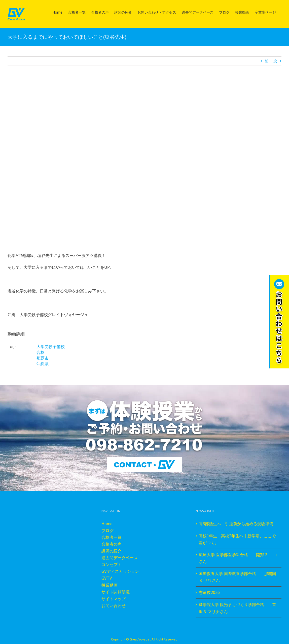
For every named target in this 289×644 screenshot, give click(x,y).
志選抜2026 (209, 592)
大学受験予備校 (51, 347)
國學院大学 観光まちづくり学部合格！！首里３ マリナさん (237, 608)
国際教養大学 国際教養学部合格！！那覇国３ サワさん (237, 577)
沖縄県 (43, 364)
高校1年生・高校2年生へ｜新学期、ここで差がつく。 (237, 539)
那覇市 (43, 358)
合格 (41, 352)
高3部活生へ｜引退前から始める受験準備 (236, 524)
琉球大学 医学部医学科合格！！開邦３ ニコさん (238, 558)
